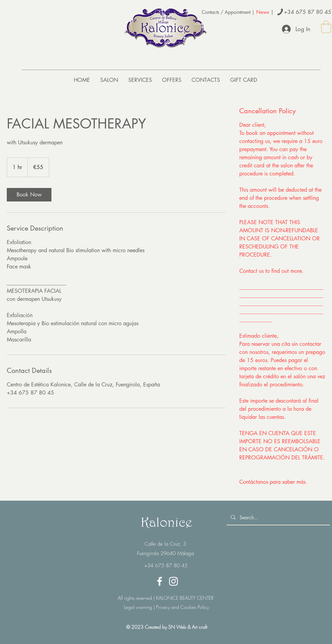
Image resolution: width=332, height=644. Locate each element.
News (263, 12)
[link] (29, 195)
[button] (326, 27)
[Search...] (278, 517)
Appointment (238, 12)
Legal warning (138, 607)
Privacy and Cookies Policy (182, 607)
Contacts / (213, 12)
